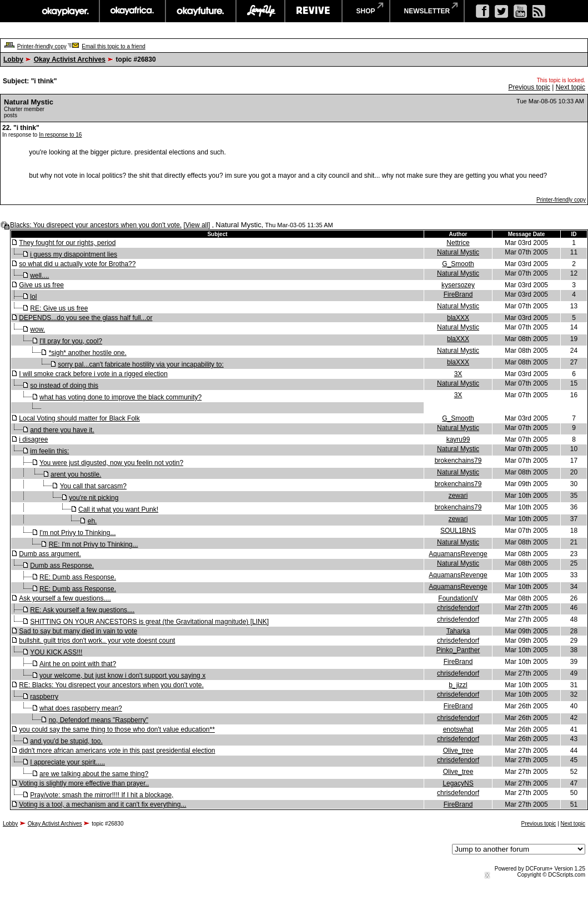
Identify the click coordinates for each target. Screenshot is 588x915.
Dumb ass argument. (50, 554)
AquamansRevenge (458, 554)
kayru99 (458, 439)
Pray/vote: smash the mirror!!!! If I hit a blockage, (102, 795)
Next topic (571, 87)
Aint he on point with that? (78, 664)
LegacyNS (458, 783)
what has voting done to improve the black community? (120, 397)
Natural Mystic (458, 252)
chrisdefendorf (458, 608)
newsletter (427, 11)
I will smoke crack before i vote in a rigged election (93, 374)
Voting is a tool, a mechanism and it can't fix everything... (102, 804)
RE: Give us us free (59, 308)
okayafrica (132, 11)
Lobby (13, 59)
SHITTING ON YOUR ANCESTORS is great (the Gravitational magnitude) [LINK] (149, 622)
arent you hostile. (76, 474)
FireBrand (458, 294)
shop (366, 11)
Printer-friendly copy (42, 46)
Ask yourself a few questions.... (65, 598)
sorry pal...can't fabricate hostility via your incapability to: (140, 364)
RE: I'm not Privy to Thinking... (94, 544)
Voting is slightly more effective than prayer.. (84, 783)
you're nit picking (94, 498)
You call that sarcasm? (93, 486)
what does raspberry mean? (81, 708)
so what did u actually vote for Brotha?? (77, 264)
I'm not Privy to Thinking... (77, 533)
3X (458, 374)
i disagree (33, 439)
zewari (458, 496)
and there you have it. (62, 430)
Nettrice (458, 243)
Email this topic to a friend (114, 46)
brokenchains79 (458, 461)
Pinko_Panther (458, 650)
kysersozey (458, 285)
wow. (37, 329)
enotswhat (458, 729)
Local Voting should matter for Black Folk (79, 418)
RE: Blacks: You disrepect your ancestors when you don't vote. (111, 685)
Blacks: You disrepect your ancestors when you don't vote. (96, 225)
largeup (260, 11)
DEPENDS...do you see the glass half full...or (86, 318)
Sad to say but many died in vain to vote (78, 631)
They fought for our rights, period (67, 243)
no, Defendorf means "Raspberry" (99, 720)
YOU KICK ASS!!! (56, 652)
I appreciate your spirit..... (67, 762)
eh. (92, 521)
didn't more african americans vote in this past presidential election (117, 751)
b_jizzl (458, 685)
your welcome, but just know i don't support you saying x (122, 676)
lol (33, 297)
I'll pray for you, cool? (71, 341)
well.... (39, 276)
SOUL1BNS (458, 531)
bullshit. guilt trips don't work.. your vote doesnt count (97, 641)
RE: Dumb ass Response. (78, 577)
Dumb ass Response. (62, 566)
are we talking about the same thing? (94, 774)
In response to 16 (60, 135)
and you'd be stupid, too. (66, 741)
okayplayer (65, 11)
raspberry (44, 697)
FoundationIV (458, 598)
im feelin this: (49, 451)
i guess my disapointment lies (74, 254)
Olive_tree (458, 751)
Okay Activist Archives (70, 59)
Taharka (458, 631)
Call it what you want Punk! (118, 509)
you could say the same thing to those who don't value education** (117, 729)
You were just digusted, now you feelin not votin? (111, 463)
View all (197, 225)
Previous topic (529, 87)
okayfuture (201, 11)
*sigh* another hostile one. (88, 353)
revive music (313, 11)
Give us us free (41, 285)
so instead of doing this (64, 386)
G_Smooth (458, 264)
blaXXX (458, 318)
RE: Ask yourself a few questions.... (82, 610)
